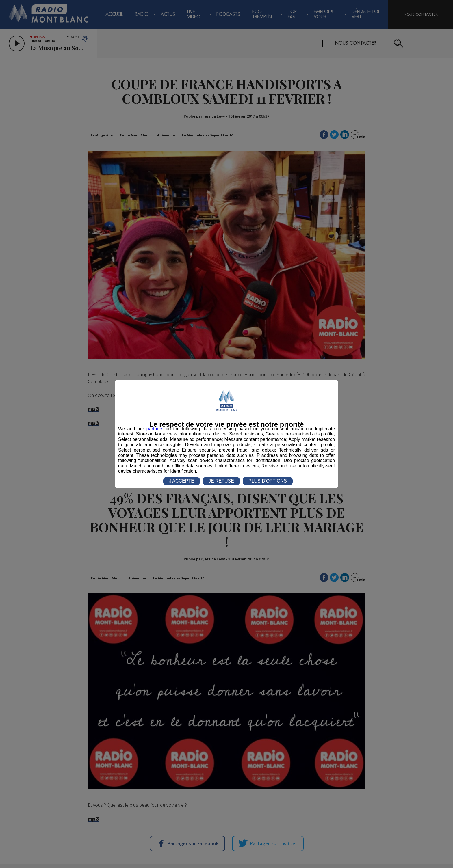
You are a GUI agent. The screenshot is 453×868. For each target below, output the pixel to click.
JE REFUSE (221, 481)
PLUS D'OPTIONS (268, 481)
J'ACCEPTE (182, 481)
